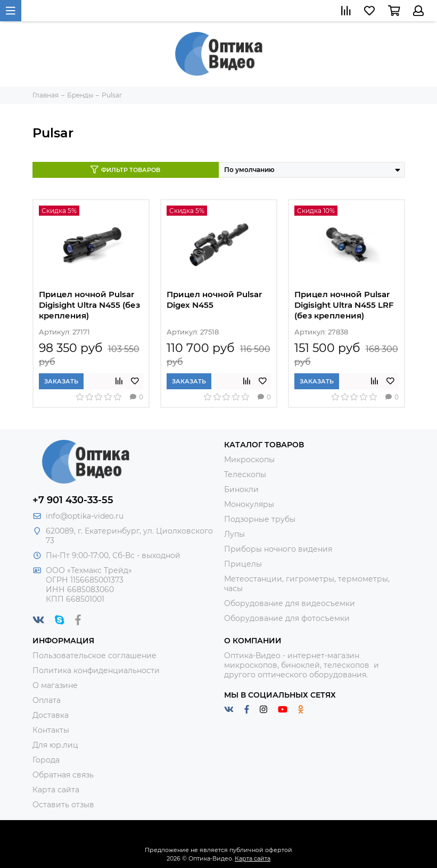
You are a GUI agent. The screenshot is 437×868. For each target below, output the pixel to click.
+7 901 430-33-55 (73, 500)
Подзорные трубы (260, 519)
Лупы (234, 534)
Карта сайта (56, 790)
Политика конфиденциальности (96, 670)
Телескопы (245, 474)
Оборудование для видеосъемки (290, 603)
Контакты (51, 730)
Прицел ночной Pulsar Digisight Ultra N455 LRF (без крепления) (344, 305)
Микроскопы (249, 460)
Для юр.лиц (55, 745)
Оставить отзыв (63, 805)
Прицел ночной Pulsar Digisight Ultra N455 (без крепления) (89, 305)
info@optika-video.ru (85, 516)
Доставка (51, 715)
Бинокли (241, 489)
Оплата (47, 700)
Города (46, 760)
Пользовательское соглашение (94, 656)
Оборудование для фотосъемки (287, 618)
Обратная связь (63, 775)
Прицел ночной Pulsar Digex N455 (214, 300)
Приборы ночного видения (278, 549)
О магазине (55, 685)
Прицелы (243, 564)
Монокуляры (249, 504)
